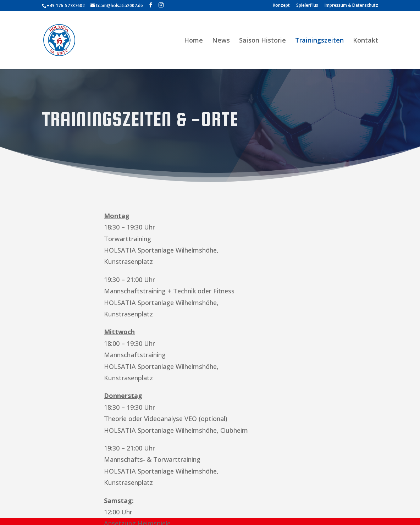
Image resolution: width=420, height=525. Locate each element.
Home (194, 41)
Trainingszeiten (319, 41)
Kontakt (366, 41)
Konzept (281, 6)
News (221, 41)
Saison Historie (262, 41)
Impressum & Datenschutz (351, 6)
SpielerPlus (307, 6)
